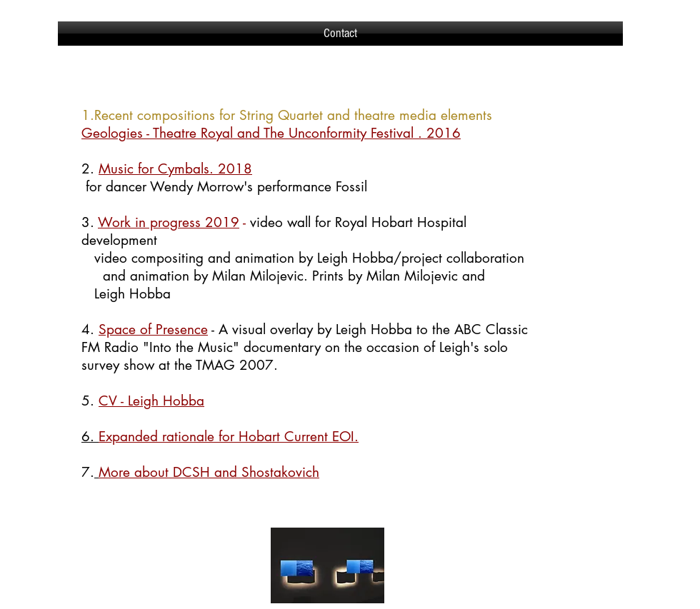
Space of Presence (153, 329)
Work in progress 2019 (169, 222)
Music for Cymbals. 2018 (175, 169)
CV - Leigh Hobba (151, 401)
